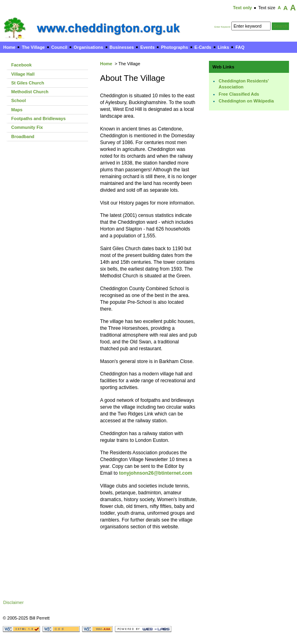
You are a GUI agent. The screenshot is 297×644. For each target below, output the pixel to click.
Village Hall (23, 74)
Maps (17, 110)
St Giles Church (28, 83)
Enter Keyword (222, 27)
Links (224, 47)
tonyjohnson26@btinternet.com (156, 473)
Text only (242, 8)
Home (9, 47)
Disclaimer (13, 602)
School (18, 100)
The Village (33, 47)
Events (147, 47)
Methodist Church (30, 92)
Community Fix (27, 127)
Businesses (122, 47)
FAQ (240, 47)
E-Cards (203, 47)
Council (59, 47)
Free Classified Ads (239, 94)
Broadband (23, 136)
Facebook (21, 65)
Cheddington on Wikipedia (246, 101)
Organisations (88, 47)
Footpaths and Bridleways (38, 118)
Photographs (174, 47)
